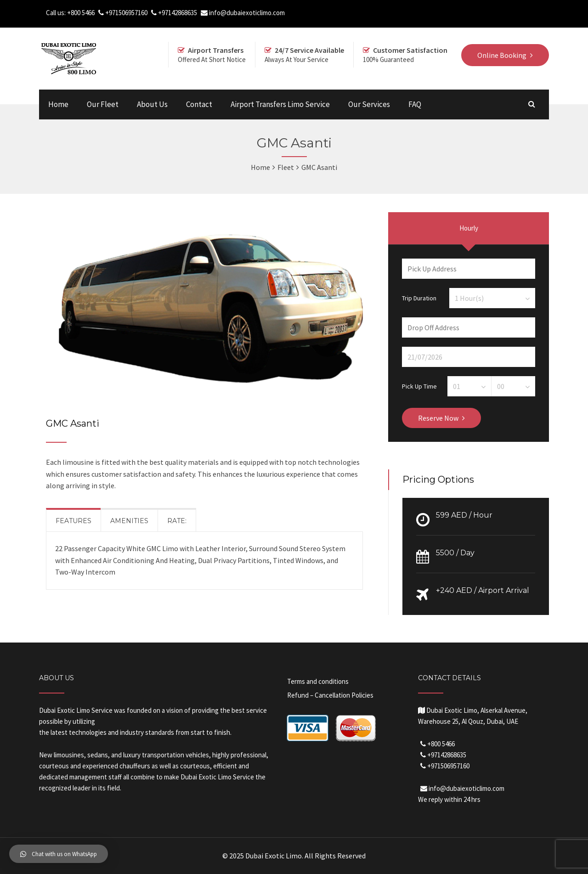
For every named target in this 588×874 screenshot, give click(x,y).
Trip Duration (419, 298)
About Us (152, 104)
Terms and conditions (318, 681)
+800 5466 (81, 13)
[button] (59, 854)
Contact (199, 104)
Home (58, 104)
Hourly (469, 228)
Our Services (369, 104)
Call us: (57, 13)
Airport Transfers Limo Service (280, 104)
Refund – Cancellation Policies (330, 695)
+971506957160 (126, 13)
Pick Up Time (419, 386)
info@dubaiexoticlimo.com (247, 13)
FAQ (415, 104)
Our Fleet (103, 104)
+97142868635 (178, 13)
